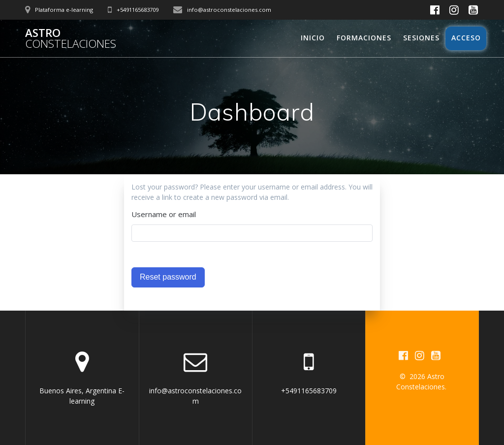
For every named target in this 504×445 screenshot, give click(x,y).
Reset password (168, 277)
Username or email (164, 214)
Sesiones (421, 38)
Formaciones (364, 38)
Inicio (313, 38)
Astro (71, 39)
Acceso (466, 38)
